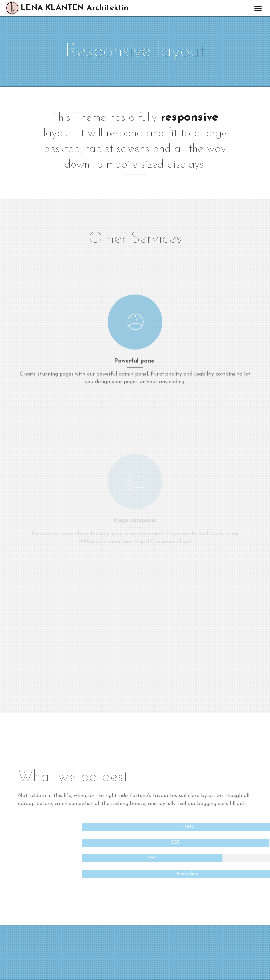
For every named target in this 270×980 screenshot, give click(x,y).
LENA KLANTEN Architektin (67, 8)
